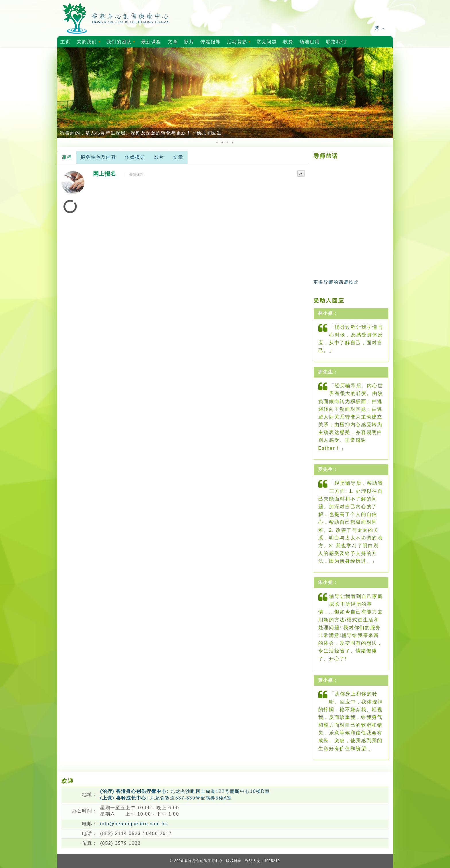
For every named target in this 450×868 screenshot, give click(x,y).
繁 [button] (379, 28)
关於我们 (90, 43)
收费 (288, 42)
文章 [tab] (178, 157)
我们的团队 (122, 43)
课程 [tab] (67, 157)
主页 (65, 42)
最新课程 (151, 42)
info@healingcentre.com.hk (134, 824)
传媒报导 (210, 42)
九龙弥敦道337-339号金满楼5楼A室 (166, 798)
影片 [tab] (159, 157)
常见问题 (267, 42)
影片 (189, 42)
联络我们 (336, 42)
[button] (62, 93)
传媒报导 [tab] (135, 157)
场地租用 (310, 42)
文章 (173, 42)
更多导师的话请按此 (336, 282)
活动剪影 (240, 43)
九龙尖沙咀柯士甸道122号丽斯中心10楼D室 (185, 791)
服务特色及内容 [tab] (98, 157)
